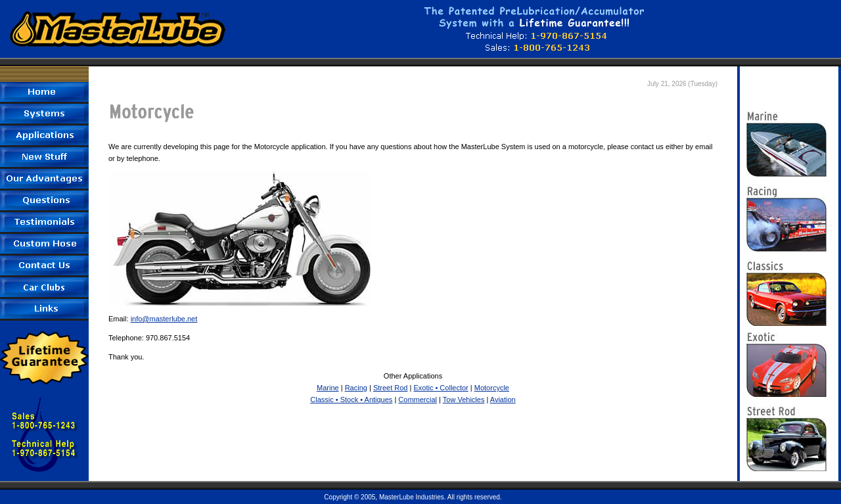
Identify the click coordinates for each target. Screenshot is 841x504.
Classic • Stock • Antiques (351, 400)
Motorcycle (492, 388)
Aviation (503, 400)
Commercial (418, 400)
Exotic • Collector (441, 388)
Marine (328, 388)
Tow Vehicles (464, 400)
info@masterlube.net (164, 319)
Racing (356, 388)
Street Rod (391, 388)
